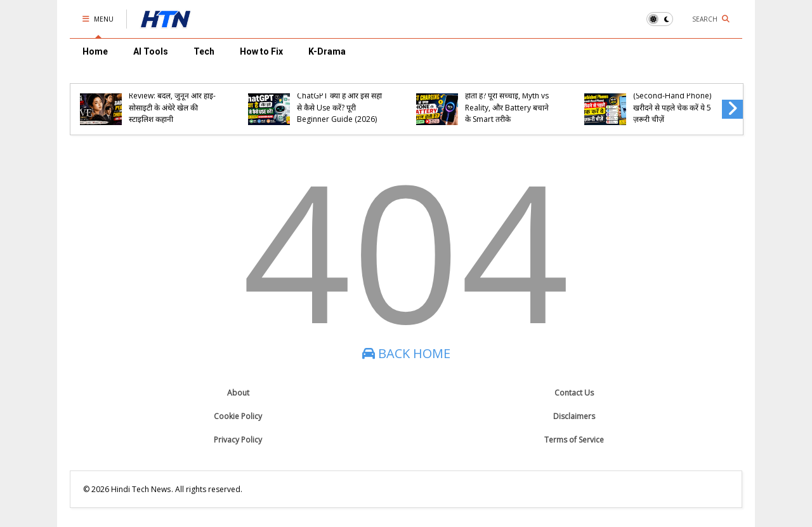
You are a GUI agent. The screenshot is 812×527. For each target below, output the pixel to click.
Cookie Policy (238, 416)
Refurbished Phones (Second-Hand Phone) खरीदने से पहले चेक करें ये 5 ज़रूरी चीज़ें (672, 102)
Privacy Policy (238, 440)
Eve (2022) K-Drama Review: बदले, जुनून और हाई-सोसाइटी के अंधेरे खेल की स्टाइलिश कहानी (172, 102)
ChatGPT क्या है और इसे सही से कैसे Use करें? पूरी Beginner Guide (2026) (339, 107)
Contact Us (574, 393)
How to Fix (261, 51)
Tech (204, 51)
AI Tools (151, 51)
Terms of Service (574, 440)
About (238, 393)
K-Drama (327, 51)
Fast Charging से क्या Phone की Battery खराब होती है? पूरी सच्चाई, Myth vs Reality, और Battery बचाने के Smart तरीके (507, 96)
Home (95, 51)
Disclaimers (574, 416)
